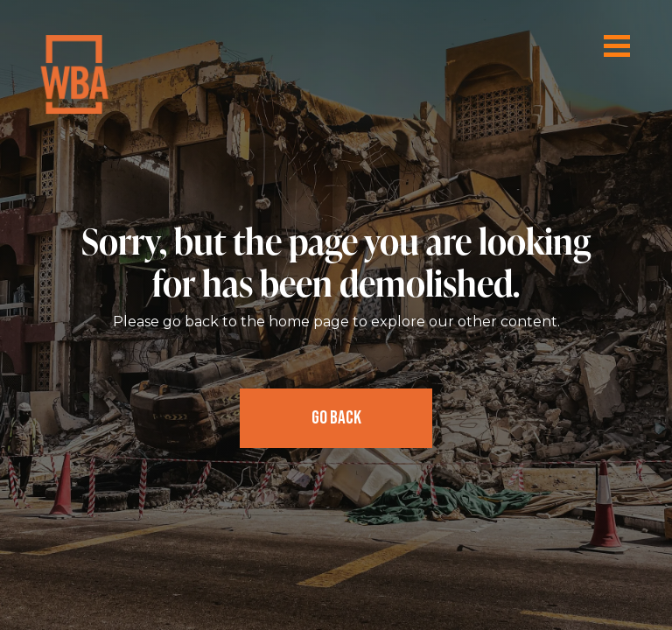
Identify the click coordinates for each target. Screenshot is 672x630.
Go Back (336, 418)
